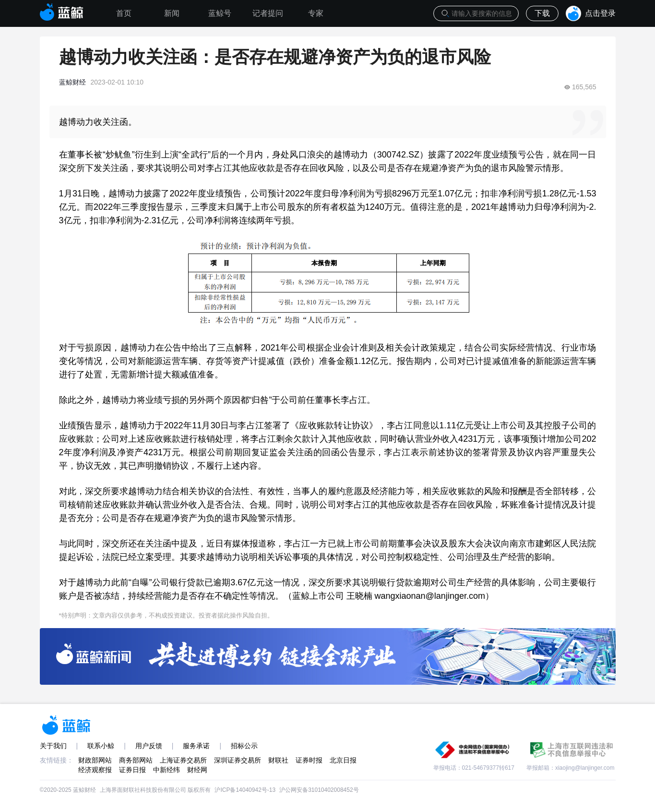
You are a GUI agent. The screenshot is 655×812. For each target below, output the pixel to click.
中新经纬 (167, 770)
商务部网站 (136, 760)
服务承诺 (196, 746)
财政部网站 (95, 760)
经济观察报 (95, 770)
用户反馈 (149, 746)
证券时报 (309, 760)
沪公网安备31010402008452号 (319, 790)
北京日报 (343, 760)
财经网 (197, 770)
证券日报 (132, 770)
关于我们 (53, 746)
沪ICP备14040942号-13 (245, 790)
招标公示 (244, 746)
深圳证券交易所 (238, 760)
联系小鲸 (101, 746)
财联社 (278, 760)
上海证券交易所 (183, 760)
